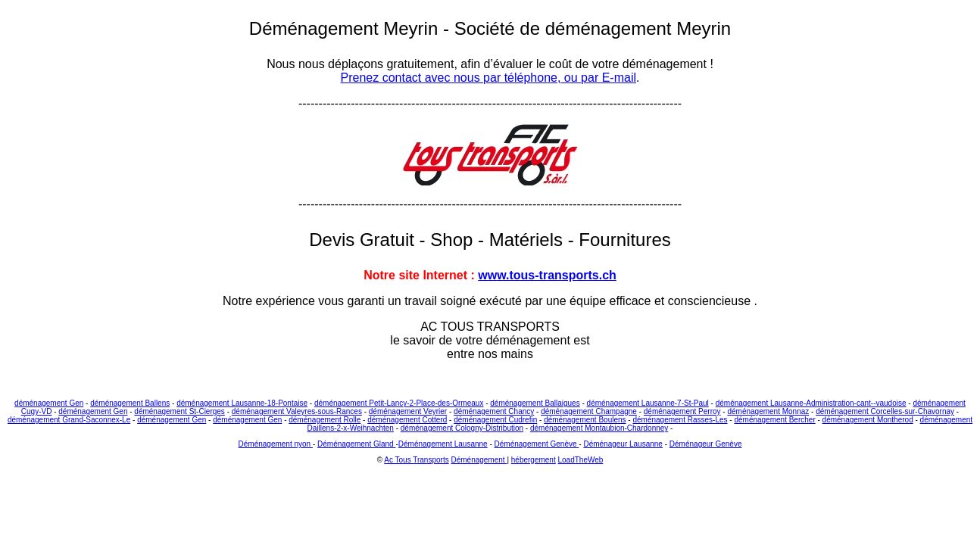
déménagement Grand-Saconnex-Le (69, 420)
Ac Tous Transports (416, 460)
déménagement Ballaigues (535, 403)
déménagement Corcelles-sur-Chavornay (885, 411)
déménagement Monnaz (768, 411)
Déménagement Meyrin (346, 28)
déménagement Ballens (130, 403)
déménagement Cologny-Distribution (462, 428)
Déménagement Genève (537, 444)
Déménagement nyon (276, 444)
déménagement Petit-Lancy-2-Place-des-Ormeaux (399, 403)
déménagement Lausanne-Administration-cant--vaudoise (811, 403)
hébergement (534, 460)
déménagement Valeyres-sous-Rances (297, 411)
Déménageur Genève (706, 444)
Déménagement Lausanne (443, 444)
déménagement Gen (49, 403)
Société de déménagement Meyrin (593, 28)
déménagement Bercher (774, 420)
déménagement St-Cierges (179, 411)
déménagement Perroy (682, 411)
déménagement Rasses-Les (680, 420)
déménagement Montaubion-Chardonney (599, 428)
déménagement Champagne (589, 411)
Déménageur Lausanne (623, 444)
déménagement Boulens (585, 420)
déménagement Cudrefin (495, 420)
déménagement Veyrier (408, 411)
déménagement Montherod (868, 420)
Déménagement (479, 460)
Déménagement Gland (356, 444)
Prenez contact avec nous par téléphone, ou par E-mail (488, 78)
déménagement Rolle (325, 420)
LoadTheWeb (581, 460)
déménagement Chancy (494, 411)
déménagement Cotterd (407, 420)
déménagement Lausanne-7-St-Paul (648, 403)
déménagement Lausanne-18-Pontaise (242, 403)
